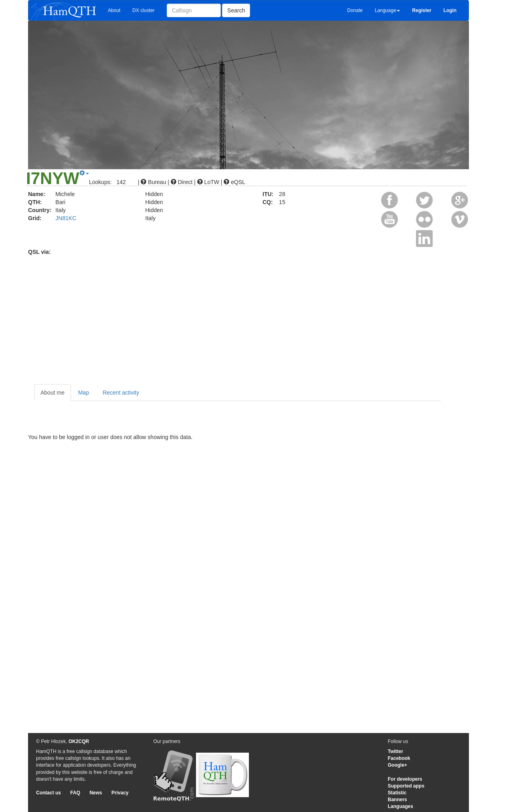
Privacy (120, 793)
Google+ (398, 765)
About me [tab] (53, 393)
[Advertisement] (256, 316)
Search (236, 10)
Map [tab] (84, 393)
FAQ (75, 793)
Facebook (399, 758)
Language (387, 10)
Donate (355, 10)
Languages (401, 806)
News (96, 793)
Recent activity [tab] (121, 393)
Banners (398, 800)
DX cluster (143, 10)
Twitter (396, 751)
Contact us (48, 793)
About (114, 10)
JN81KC (66, 218)
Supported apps (406, 786)
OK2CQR (79, 741)
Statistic (397, 793)
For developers (405, 779)
